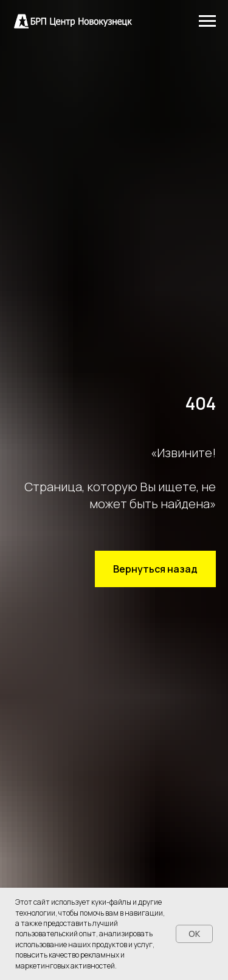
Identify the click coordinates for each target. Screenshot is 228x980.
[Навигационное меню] (207, 21)
